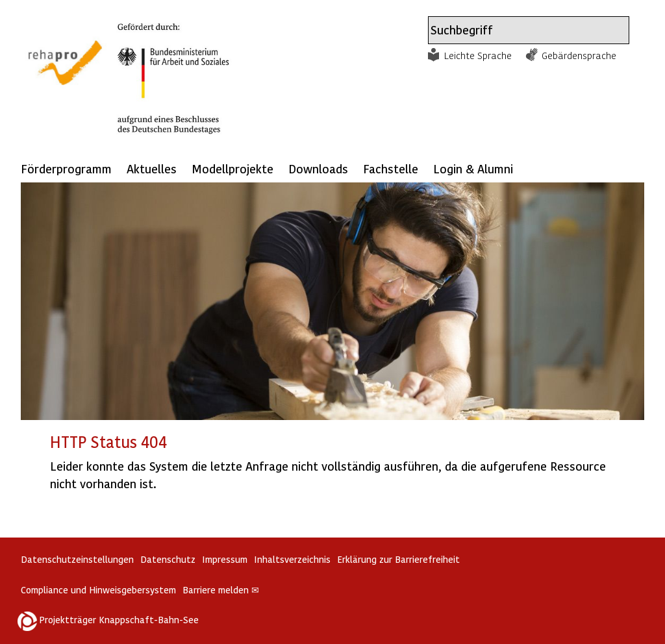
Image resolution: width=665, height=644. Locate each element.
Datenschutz (168, 559)
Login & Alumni (473, 168)
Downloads (318, 168)
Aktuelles (152, 168)
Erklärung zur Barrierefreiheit (398, 559)
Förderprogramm (66, 168)
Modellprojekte (232, 168)
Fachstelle (391, 168)
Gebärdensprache (579, 55)
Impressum (225, 559)
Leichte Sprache (478, 55)
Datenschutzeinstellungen (77, 559)
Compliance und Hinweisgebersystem (98, 590)
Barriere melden (221, 590)
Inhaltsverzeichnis (292, 559)
